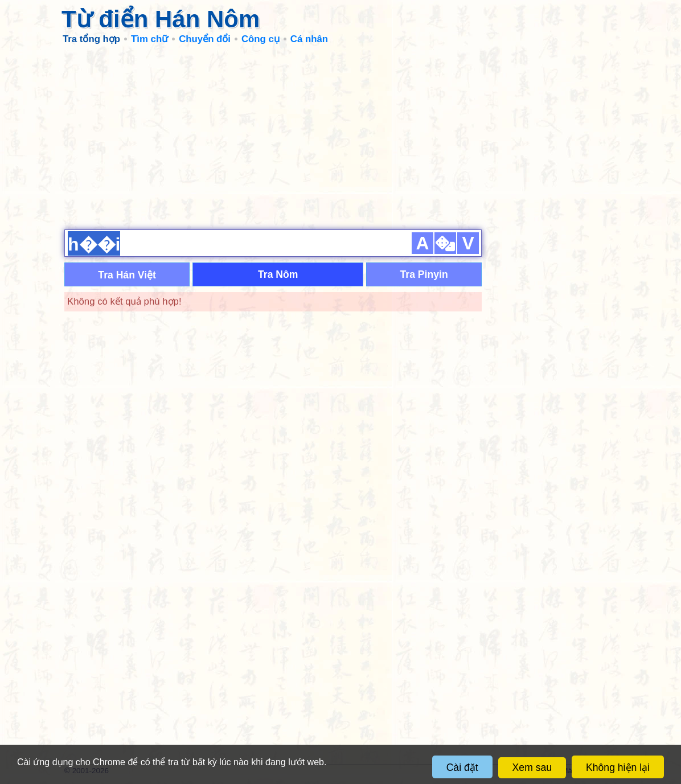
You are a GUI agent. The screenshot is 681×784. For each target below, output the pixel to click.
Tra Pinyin (424, 274)
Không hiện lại (618, 767)
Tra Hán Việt (127, 275)
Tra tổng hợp (91, 39)
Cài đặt (462, 767)
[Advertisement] (340, 137)
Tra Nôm (278, 274)
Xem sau (532, 767)
